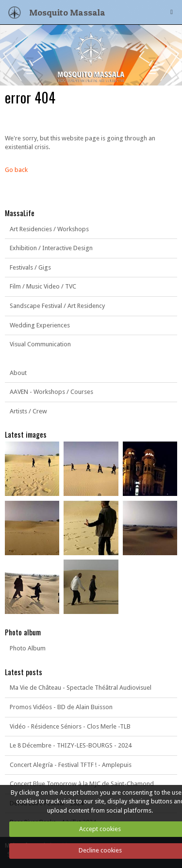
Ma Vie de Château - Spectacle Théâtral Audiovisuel (81, 688)
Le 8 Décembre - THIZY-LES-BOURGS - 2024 (71, 745)
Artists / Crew (28, 411)
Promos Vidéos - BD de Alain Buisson (61, 707)
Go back (16, 170)
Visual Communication (40, 344)
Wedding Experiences (40, 325)
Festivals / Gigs (30, 267)
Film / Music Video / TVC (43, 286)
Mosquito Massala (67, 12)
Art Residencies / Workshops (49, 229)
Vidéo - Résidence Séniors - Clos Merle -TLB (70, 726)
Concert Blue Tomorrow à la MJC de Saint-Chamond (82, 784)
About (18, 373)
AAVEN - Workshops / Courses (51, 392)
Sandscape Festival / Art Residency (57, 306)
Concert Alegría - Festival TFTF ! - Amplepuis (71, 765)
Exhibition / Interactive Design (51, 248)
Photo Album (28, 648)
